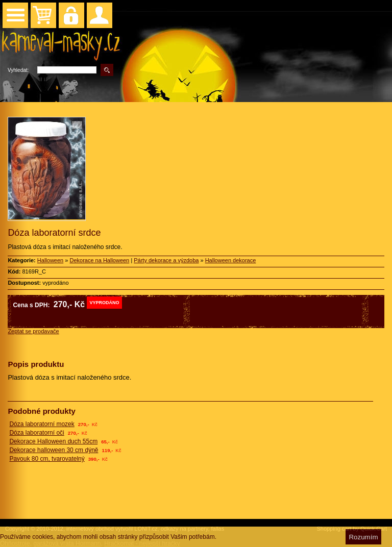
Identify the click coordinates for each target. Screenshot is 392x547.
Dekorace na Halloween (99, 260)
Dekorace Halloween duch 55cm (53, 441)
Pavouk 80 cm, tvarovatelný (47, 459)
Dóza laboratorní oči (36, 433)
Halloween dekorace (231, 260)
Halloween (50, 260)
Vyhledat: (18, 70)
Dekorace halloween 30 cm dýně (54, 450)
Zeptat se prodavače (33, 331)
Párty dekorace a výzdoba (166, 260)
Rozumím (363, 537)
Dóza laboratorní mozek (42, 424)
